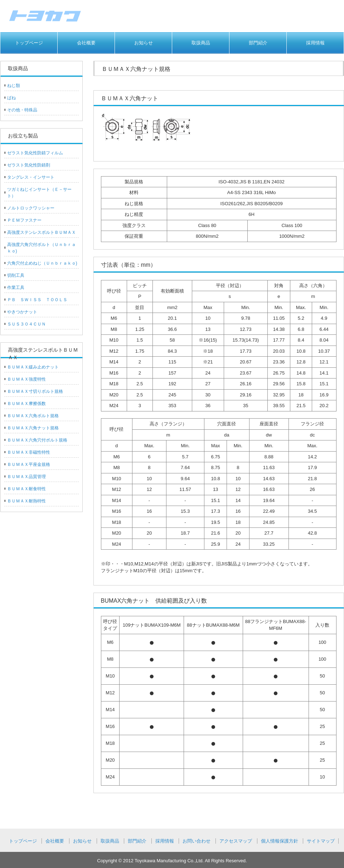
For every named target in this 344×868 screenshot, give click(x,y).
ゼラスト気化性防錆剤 (29, 165)
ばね (11, 98)
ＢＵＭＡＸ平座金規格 (29, 464)
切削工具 (16, 275)
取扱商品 (201, 43)
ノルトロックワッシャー (31, 208)
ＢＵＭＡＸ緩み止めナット (33, 367)
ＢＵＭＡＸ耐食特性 (26, 489)
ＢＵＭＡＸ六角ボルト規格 (33, 416)
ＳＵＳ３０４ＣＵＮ (26, 324)
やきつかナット (22, 312)
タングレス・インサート (31, 177)
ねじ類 (14, 86)
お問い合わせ (197, 841)
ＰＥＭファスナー (24, 220)
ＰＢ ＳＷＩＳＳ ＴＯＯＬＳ (37, 300)
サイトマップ (321, 841)
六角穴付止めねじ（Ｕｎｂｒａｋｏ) (42, 263)
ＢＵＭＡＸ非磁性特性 (29, 452)
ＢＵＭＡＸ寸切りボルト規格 (35, 391)
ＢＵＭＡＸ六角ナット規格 (33, 428)
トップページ (29, 43)
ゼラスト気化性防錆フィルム (35, 153)
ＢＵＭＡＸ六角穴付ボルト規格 (37, 440)
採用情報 (315, 43)
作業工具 (16, 288)
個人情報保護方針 (280, 841)
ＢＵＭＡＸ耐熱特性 (26, 501)
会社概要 (86, 43)
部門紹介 (258, 43)
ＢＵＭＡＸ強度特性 (26, 379)
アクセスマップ (236, 841)
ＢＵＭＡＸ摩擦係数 (26, 404)
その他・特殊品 (22, 110)
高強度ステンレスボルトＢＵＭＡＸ (42, 232)
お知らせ (144, 43)
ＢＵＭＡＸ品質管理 (26, 477)
